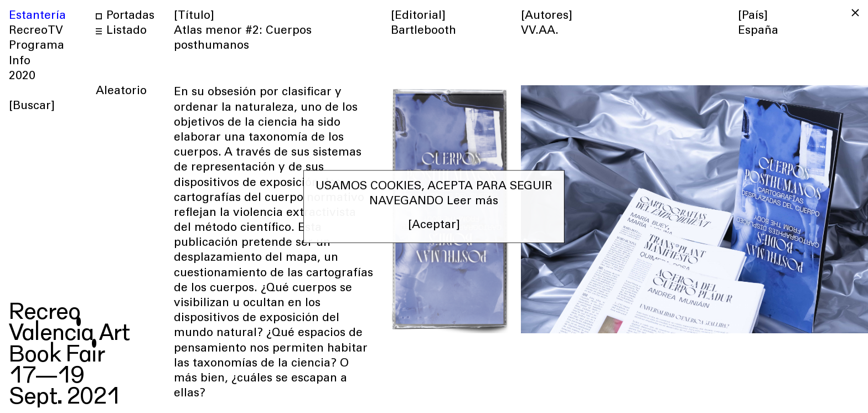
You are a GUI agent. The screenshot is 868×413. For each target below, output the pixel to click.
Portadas (125, 16)
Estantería (37, 16)
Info (20, 62)
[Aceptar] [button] (434, 226)
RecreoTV (36, 31)
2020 (22, 77)
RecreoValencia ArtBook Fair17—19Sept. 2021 (69, 349)
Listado (121, 31)
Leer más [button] (472, 202)
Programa (37, 46)
